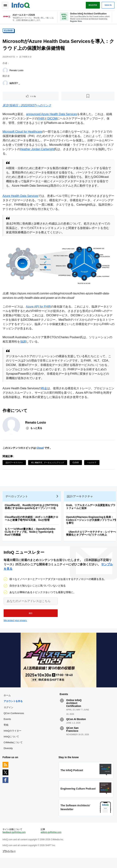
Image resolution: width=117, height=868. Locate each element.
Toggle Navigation (5, 5)
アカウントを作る (14, 709)
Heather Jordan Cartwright (38, 150)
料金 (45, 393)
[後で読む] (88, 97)
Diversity (9, 756)
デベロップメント (17, 503)
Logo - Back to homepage (21, 5)
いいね (33, 97)
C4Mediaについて (14, 750)
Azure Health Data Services (21, 201)
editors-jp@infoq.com (51, 842)
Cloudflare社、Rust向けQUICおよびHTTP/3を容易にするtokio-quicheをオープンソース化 (32, 513)
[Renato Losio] (6, 71)
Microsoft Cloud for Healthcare (23, 132)
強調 (23, 346)
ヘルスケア (92, 467)
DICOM (52, 119)
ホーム (8, 703)
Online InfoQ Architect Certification (74, 711)
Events (8, 727)
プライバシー (9, 861)
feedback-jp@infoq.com (14, 842)
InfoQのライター (13, 739)
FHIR (41, 119)
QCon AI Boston (76, 727)
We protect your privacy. (15, 628)
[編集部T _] (6, 84)
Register (92, 5)
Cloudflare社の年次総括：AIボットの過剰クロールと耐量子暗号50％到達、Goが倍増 (32, 525)
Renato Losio (17, 71)
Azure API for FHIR (39, 311)
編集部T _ (15, 84)
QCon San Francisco (72, 737)
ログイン (9, 715)
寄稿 (6, 733)
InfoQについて (12, 745)
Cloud (9, 31)
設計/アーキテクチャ (15, 467)
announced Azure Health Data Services (52, 115)
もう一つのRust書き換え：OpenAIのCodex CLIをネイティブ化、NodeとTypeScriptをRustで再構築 (30, 538)
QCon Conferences (14, 721)
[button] (31, 620)
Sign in (108, 5)
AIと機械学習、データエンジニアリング (48, 467)
